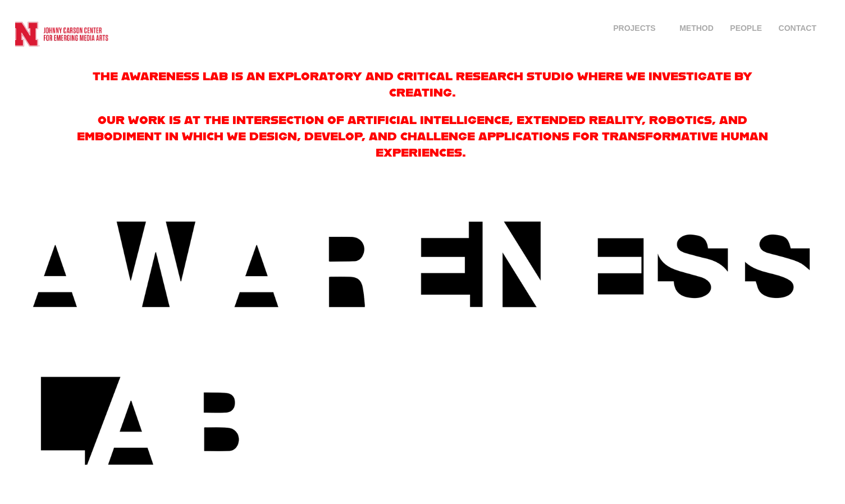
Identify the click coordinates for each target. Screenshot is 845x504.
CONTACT (798, 28)
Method (696, 28)
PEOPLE (746, 28)
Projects (634, 28)
